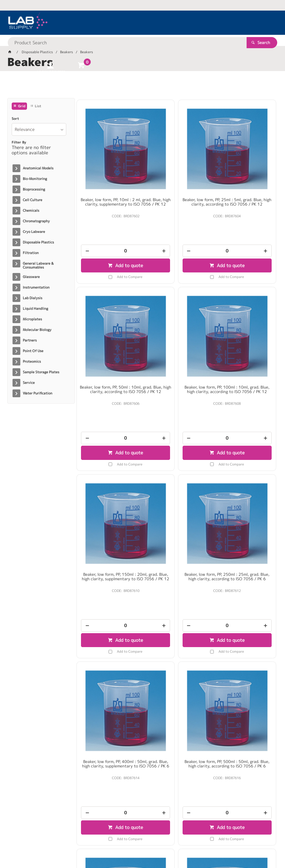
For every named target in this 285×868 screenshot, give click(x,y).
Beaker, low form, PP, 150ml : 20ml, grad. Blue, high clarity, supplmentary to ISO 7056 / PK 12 (176, 337)
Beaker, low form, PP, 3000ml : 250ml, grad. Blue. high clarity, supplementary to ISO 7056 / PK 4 (244, 658)
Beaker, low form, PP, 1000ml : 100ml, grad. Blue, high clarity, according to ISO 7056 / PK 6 (109, 656)
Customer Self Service (73, 846)
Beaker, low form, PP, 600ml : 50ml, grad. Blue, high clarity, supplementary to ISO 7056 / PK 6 (244, 498)
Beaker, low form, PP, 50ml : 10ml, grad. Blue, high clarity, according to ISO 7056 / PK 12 (244, 174)
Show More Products (179, 747)
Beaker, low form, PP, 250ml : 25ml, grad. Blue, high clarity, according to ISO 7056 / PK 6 (244, 335)
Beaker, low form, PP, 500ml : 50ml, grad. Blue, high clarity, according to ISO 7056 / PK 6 (176, 496)
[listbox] (39, 129)
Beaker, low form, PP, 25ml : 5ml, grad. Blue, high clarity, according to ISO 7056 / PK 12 (176, 174)
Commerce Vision (115, 846)
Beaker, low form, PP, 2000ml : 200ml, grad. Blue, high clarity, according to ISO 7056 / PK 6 (176, 656)
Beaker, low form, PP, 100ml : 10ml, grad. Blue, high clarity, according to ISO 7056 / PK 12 (109, 335)
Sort (15, 119)
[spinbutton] (109, 222)
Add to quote (111, 237)
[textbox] (133, 22)
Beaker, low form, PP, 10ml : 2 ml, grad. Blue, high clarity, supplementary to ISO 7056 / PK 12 (109, 177)
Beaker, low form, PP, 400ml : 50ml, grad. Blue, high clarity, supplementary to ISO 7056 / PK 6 (109, 498)
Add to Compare (113, 248)
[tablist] (143, 87)
